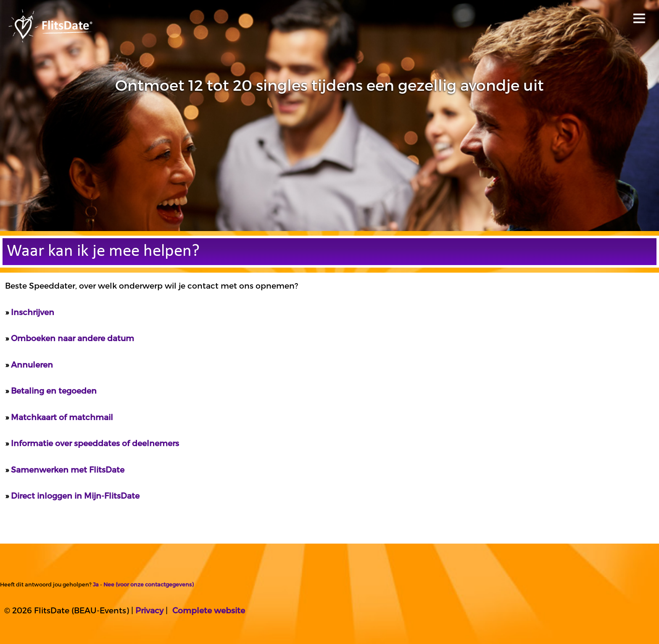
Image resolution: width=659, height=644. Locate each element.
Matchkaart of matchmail (62, 417)
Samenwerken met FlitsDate (68, 469)
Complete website (209, 610)
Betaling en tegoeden (54, 390)
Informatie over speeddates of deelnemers (95, 443)
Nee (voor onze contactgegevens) (148, 584)
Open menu (638, 16)
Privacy (149, 610)
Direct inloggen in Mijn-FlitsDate (75, 495)
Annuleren (32, 364)
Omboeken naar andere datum (72, 338)
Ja (96, 584)
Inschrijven (33, 312)
